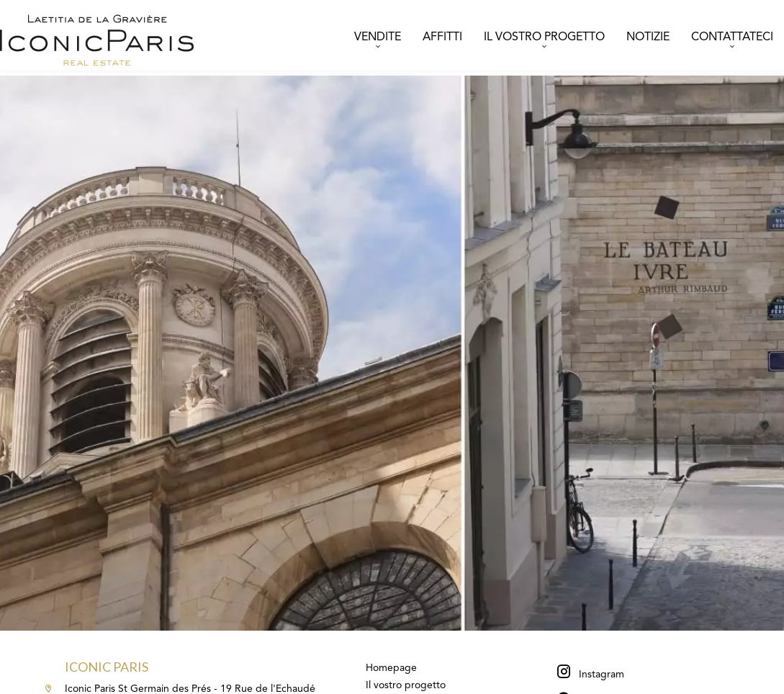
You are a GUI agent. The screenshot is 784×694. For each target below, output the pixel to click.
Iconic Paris (107, 667)
